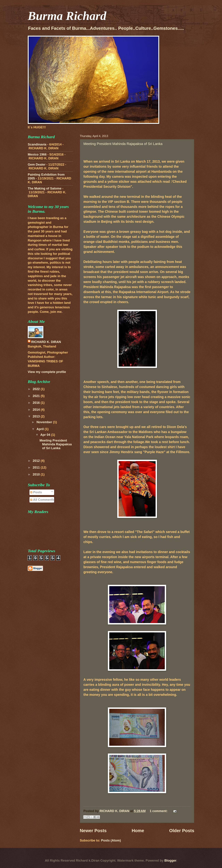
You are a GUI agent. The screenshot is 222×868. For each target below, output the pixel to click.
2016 (37, 403)
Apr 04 (46, 435)
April (41, 429)
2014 (37, 410)
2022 (37, 389)
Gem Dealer (37, 164)
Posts (36, 492)
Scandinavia (37, 144)
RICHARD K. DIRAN (46, 342)
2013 (37, 416)
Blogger (170, 860)
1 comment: (159, 811)
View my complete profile (47, 372)
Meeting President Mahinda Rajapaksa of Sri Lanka (123, 144)
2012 (37, 461)
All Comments (42, 500)
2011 (37, 467)
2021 (37, 396)
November (45, 422)
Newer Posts (93, 831)
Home (138, 831)
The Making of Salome (45, 188)
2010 (37, 474)
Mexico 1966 (37, 154)
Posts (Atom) (111, 840)
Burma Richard (67, 16)
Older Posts (182, 831)
